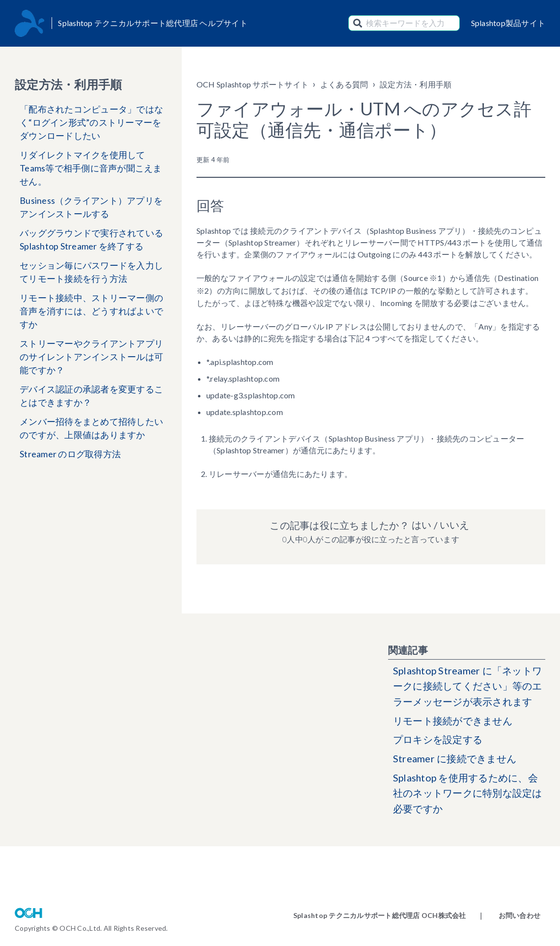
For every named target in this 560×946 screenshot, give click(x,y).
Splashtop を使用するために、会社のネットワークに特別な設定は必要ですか (468, 795)
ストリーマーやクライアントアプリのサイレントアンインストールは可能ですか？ (91, 357)
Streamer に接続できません (455, 760)
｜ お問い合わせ (509, 915)
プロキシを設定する (438, 741)
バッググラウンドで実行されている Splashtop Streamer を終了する (91, 239)
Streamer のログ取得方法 (70, 454)
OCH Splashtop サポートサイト (252, 84)
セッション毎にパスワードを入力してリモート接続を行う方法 (91, 272)
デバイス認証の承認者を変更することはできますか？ (91, 396)
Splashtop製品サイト (508, 23)
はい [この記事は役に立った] (421, 525)
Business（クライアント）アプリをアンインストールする (91, 207)
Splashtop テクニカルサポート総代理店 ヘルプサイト (153, 23)
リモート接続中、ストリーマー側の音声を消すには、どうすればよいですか (91, 311)
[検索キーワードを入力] (404, 23)
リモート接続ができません (453, 722)
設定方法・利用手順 (416, 84)
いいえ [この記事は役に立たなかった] (454, 525)
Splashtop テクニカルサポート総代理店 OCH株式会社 (380, 915)
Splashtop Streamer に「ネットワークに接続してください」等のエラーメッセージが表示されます (468, 687)
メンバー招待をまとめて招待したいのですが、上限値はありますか (91, 428)
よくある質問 (344, 84)
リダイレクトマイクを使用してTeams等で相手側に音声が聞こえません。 (91, 168)
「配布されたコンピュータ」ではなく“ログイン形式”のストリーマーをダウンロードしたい (91, 122)
